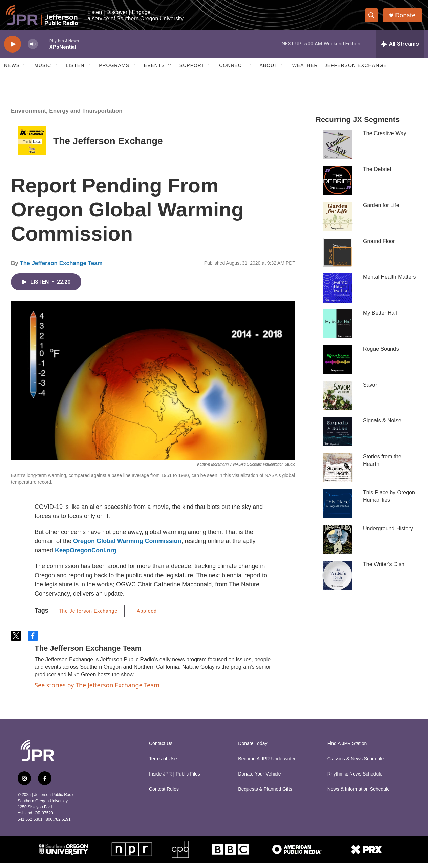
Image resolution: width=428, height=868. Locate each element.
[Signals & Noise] (338, 437)
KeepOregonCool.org (86, 555)
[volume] (33, 49)
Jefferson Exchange (356, 70)
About (269, 70)
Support (192, 70)
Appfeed (147, 616)
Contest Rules (164, 794)
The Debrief (377, 174)
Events (154, 70)
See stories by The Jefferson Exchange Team (97, 690)
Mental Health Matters (390, 282)
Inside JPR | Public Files (175, 779)
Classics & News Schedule (356, 764)
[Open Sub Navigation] (25, 70)
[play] (13, 49)
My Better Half (380, 318)
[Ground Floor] (338, 257)
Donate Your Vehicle (259, 779)
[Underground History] (338, 544)
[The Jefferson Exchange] (32, 146)
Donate (407, 18)
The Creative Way (384, 138)
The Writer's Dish (384, 569)
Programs (114, 70)
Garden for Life (381, 210)
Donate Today (253, 749)
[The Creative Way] (338, 149)
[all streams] (400, 49)
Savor (370, 390)
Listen (75, 70)
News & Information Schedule (359, 794)
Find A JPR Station (347, 749)
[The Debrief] (338, 185)
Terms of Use (163, 764)
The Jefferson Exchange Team (61, 268)
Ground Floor (379, 246)
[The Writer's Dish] (338, 580)
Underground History (388, 533)
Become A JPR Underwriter (267, 764)
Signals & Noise (382, 426)
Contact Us (161, 749)
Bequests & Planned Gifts (265, 794)
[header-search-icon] (372, 18)
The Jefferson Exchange (108, 146)
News (12, 70)
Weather (305, 70)
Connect (232, 70)
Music (43, 70)
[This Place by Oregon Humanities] (338, 509)
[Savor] (338, 401)
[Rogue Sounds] (338, 365)
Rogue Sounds (381, 354)
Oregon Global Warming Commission (127, 546)
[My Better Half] (338, 329)
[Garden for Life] (338, 221)
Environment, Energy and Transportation (67, 116)
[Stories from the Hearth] (338, 473)
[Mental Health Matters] (338, 293)
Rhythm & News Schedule (355, 779)
